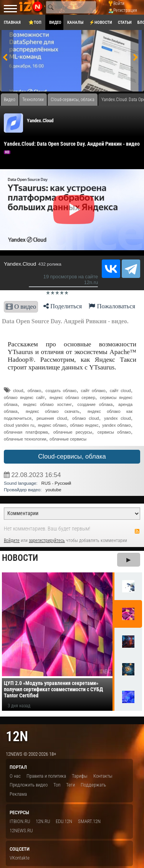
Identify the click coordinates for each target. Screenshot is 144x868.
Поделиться (63, 306)
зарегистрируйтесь (47, 540)
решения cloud (52, 418)
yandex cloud (118, 418)
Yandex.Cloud (40, 121)
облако (35, 391)
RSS (137, 531)
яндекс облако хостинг (47, 404)
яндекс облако (52, 425)
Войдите (12, 540)
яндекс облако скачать (53, 411)
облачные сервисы (68, 439)
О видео (21, 307)
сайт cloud (120, 391)
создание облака (95, 404)
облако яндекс (84, 425)
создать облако (61, 391)
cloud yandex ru (19, 425)
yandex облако (117, 425)
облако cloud (86, 418)
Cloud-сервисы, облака (72, 456)
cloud (18, 391)
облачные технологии (25, 439)
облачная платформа (26, 432)
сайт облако (93, 391)
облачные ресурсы (73, 432)
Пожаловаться (112, 306)
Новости (20, 558)
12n (17, 736)
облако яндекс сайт (24, 397)
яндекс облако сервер (72, 397)
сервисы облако (114, 432)
